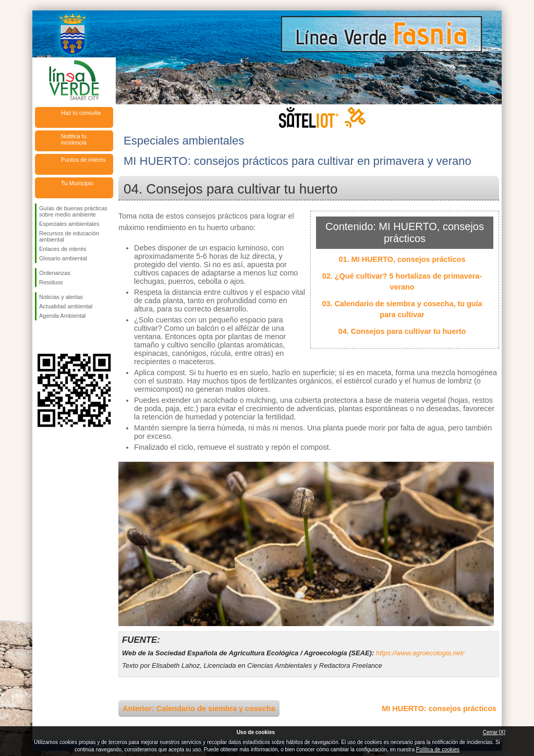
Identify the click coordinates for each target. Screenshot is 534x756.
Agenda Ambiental (62, 316)
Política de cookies (438, 749)
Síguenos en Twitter (58, 337)
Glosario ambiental (63, 258)
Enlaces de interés (63, 249)
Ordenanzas (55, 273)
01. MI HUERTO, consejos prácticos (402, 259)
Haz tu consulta (81, 113)
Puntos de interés (83, 160)
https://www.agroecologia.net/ (420, 653)
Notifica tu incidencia (74, 139)
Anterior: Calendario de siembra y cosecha (199, 709)
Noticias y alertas (61, 297)
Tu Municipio (77, 183)
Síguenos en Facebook (41, 337)
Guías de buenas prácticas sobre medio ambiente (73, 211)
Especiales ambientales (69, 224)
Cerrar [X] (494, 732)
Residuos (51, 282)
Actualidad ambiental (66, 306)
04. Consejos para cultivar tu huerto (402, 331)
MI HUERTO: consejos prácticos (439, 709)
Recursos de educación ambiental (69, 236)
